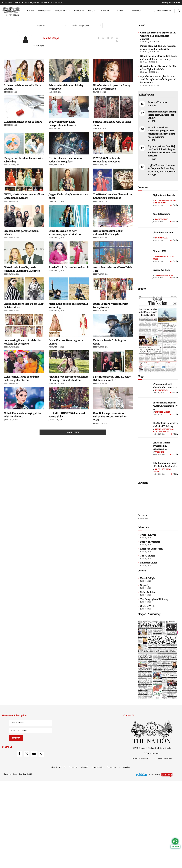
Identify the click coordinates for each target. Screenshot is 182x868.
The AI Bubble (148, 643)
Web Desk (159, 500)
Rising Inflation (148, 679)
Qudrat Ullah (162, 286)
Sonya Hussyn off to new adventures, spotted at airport (66, 246)
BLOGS (120, 11)
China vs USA (159, 300)
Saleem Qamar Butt (164, 324)
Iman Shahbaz (162, 268)
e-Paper (30, 11)
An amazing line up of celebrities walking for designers (23, 355)
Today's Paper (44, 11)
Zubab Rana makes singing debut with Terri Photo (23, 428)
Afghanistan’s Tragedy (164, 244)
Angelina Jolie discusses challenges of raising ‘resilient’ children (69, 391)
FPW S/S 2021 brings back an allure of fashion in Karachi (24, 209)
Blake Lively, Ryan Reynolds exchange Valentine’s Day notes (22, 282)
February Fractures (158, 151)
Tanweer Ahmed (163, 460)
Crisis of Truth (148, 693)
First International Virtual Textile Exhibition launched (112, 391)
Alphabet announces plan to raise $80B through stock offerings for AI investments (158, 92)
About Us (85, 854)
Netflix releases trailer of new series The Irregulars (65, 173)
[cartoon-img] (158, 587)
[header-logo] (11, 11)
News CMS (153, 861)
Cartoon (142, 602)
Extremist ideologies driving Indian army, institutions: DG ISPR (162, 163)
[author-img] (144, 248)
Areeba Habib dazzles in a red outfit (69, 280)
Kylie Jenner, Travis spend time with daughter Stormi (22, 391)
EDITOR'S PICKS (61, 11)
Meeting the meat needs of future (23, 135)
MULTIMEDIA (105, 11)
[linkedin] (155, 154)
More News (73, 458)
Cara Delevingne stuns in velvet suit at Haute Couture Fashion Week (111, 429)
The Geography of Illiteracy (154, 686)
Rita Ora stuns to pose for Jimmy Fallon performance (112, 100)
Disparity (145, 672)
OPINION (78, 11)
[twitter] (153, 154)
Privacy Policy (98, 854)
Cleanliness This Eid (163, 281)
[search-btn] (179, 11)
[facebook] (151, 154)
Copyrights (112, 854)
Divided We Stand (161, 318)
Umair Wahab (161, 439)
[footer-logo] (152, 819)
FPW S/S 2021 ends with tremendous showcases (106, 173)
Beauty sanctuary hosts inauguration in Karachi (62, 136)
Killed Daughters (161, 262)
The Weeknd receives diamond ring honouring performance (113, 209)
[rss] (41, 841)
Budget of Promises (150, 629)
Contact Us (73, 854)
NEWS (91, 11)
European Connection (151, 636)
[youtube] (34, 841)
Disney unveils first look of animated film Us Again (108, 246)
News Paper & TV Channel (36, 3)
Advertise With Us (58, 854)
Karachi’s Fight (148, 665)
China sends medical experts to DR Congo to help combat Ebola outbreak (158, 49)
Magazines (56, 3)
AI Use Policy (135, 11)
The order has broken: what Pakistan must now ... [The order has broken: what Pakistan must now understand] (165, 454)
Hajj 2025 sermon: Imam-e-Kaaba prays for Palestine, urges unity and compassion (162, 217)
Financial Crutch (149, 650)
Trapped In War (148, 622)
